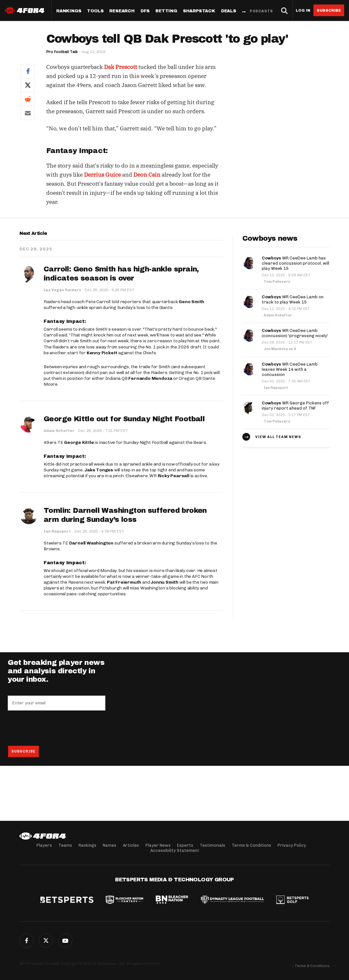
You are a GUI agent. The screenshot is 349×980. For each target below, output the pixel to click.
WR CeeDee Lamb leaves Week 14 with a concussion (290, 369)
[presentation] (57, 728)
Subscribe (329, 10)
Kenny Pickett (102, 353)
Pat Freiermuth (124, 582)
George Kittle (79, 442)
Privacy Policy (292, 845)
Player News (158, 845)
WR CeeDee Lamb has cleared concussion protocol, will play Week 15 (296, 263)
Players (44, 845)
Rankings (69, 11)
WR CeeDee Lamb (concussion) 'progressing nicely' (295, 333)
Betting (166, 11)
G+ (65, 941)
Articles (131, 845)
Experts (185, 845)
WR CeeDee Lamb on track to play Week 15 (293, 299)
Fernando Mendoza (150, 378)
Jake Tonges (99, 470)
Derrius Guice (102, 175)
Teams (65, 845)
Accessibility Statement (175, 850)
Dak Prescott (121, 67)
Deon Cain (147, 175)
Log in (303, 11)
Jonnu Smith (164, 582)
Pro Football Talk (62, 52)
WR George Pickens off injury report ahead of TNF (295, 406)
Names (110, 845)
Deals (229, 11)
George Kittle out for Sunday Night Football (124, 419)
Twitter (46, 941)
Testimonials (212, 845)
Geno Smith (191, 302)
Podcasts (261, 11)
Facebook (26, 941)
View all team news (278, 437)
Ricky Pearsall (174, 476)
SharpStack (199, 11)
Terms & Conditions (251, 845)
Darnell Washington (91, 543)
